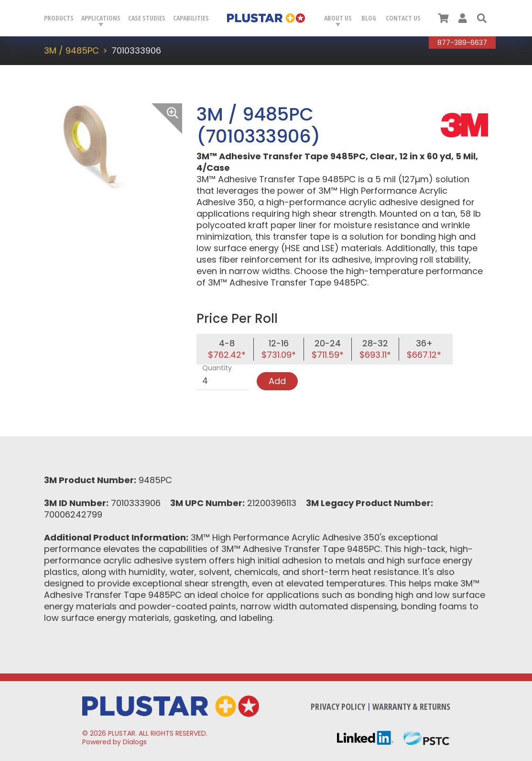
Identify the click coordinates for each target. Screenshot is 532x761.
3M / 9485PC (71, 50)
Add (277, 381)
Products (59, 18)
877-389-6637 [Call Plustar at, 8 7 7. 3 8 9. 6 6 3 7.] (462, 43)
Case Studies (147, 18)
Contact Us (403, 18)
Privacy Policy (338, 706)
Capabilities (191, 18)
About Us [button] (338, 18)
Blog (369, 18)
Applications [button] (101, 18)
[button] (482, 18)
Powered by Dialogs (114, 742)
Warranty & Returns (411, 706)
